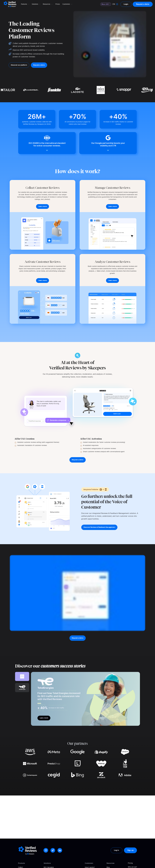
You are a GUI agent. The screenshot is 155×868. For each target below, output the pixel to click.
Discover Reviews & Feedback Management (99, 527)
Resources (48, 4)
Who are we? (132, 867)
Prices (58, 4)
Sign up (130, 850)
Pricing (130, 863)
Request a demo (143, 4)
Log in (117, 850)
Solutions (36, 4)
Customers (67, 4)
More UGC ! (106, 4)
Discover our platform (19, 65)
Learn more (44, 718)
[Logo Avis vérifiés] (10, 4)
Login (126, 4)
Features (25, 4)
